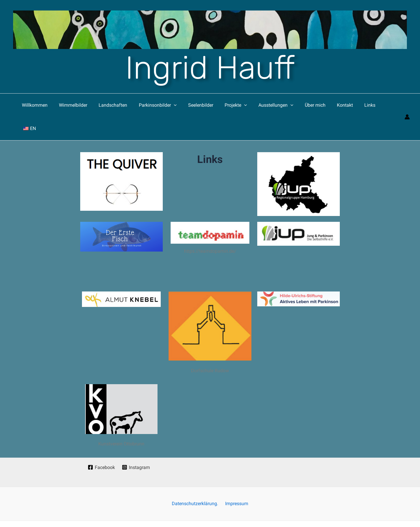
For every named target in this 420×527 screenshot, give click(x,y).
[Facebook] (101, 444)
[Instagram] (136, 444)
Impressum (236, 481)
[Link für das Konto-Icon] (407, 105)
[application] (176, 105)
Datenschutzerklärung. (196, 481)
